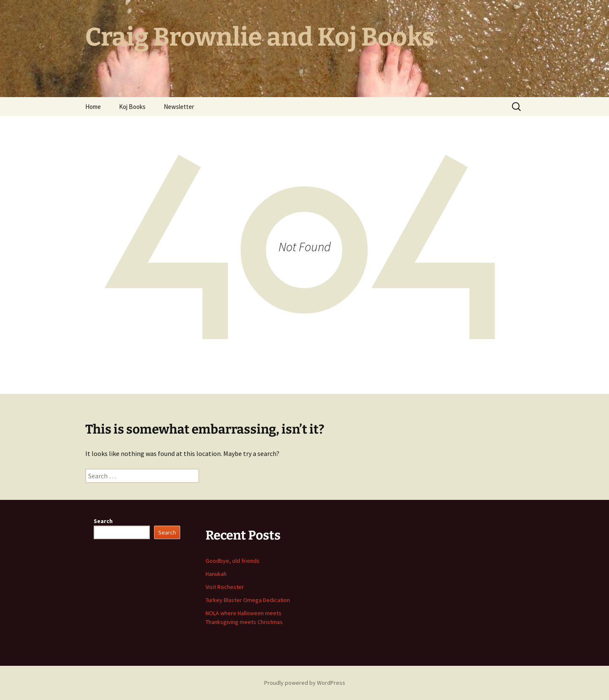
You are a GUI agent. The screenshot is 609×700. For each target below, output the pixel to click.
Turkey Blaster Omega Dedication (248, 600)
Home (93, 107)
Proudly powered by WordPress (305, 683)
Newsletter (179, 107)
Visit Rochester (225, 587)
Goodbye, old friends (233, 561)
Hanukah (216, 574)
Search (103, 521)
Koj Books (132, 107)
